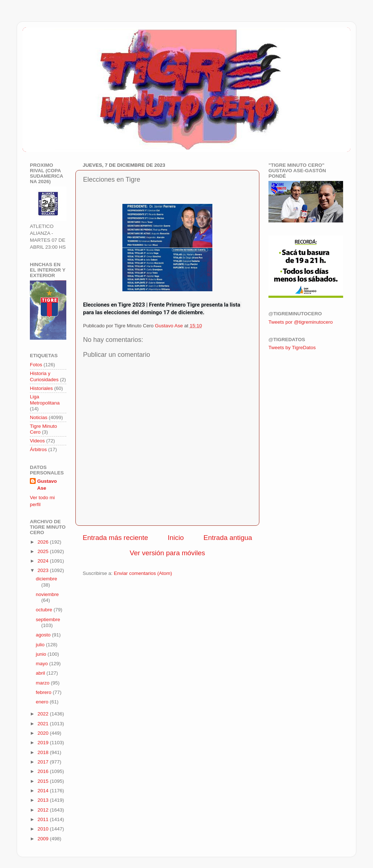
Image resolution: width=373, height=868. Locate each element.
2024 (44, 561)
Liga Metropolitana (45, 400)
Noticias (39, 417)
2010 (44, 829)
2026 (44, 542)
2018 (44, 752)
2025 (44, 551)
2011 (44, 819)
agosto (44, 635)
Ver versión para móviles (167, 553)
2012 (44, 810)
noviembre (47, 594)
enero (43, 702)
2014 (44, 791)
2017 (44, 762)
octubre (45, 610)
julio (41, 645)
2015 (44, 781)
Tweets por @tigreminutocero (301, 322)
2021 (44, 724)
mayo (42, 664)
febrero (44, 692)
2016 (44, 771)
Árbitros (38, 449)
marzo (43, 683)
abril (41, 673)
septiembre (48, 620)
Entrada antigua (228, 538)
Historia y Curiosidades (44, 376)
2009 (44, 839)
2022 (44, 714)
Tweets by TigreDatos (292, 348)
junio (42, 654)
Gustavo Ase (47, 485)
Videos (37, 441)
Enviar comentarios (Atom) (143, 573)
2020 (44, 733)
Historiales (41, 388)
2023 (44, 570)
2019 (44, 743)
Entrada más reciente (115, 538)
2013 (44, 800)
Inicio (176, 538)
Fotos (36, 365)
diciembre (46, 579)
